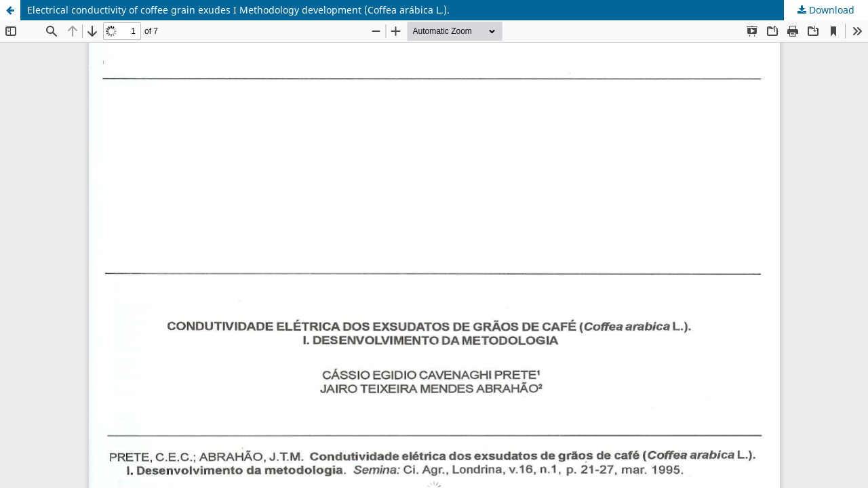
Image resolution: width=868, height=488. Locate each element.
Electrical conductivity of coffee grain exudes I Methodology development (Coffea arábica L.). (238, 10)
